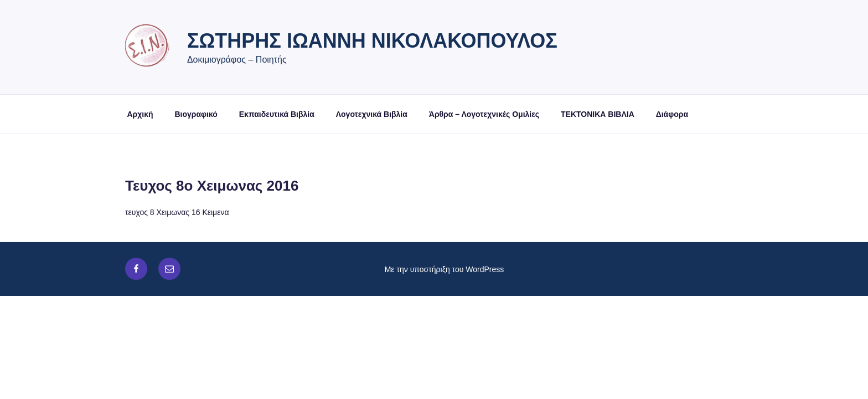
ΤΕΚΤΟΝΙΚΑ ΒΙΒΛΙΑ (598, 114)
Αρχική (140, 114)
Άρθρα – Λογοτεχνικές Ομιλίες (484, 114)
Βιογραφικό (196, 114)
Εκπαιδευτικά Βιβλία (277, 114)
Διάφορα (672, 114)
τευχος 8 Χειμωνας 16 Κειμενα (177, 212)
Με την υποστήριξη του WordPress (445, 269)
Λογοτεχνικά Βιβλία (372, 114)
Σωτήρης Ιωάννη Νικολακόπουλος (372, 41)
